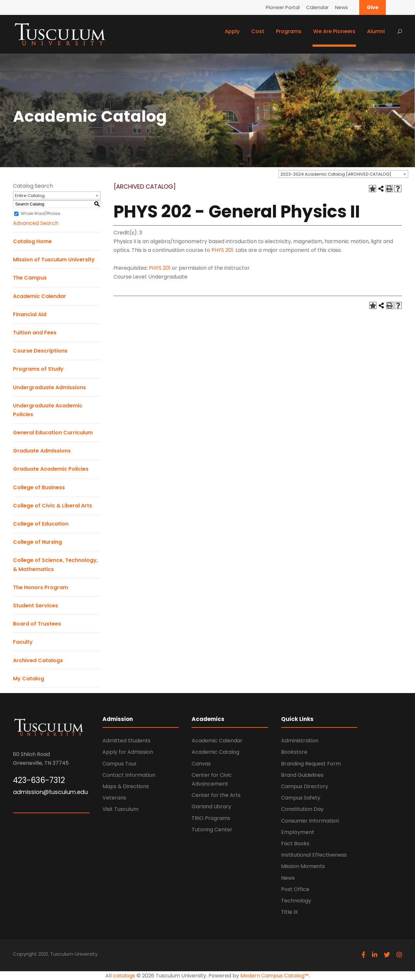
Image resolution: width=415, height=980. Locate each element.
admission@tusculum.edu (50, 792)
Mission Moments (303, 866)
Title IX (290, 912)
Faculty (23, 642)
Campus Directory (305, 786)
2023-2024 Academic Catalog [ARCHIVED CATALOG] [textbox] (336, 174)
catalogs (124, 976)
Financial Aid (30, 314)
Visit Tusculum (120, 809)
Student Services (36, 606)
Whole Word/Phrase (40, 213)
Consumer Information (310, 821)
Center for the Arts (216, 795)
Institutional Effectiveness (314, 855)
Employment (298, 832)
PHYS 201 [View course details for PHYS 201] (222, 250)
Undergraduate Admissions (49, 387)
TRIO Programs (211, 818)
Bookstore (294, 752)
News (341, 7)
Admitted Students (126, 741)
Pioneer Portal (283, 7)
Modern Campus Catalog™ (274, 976)
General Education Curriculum (53, 433)
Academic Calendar (40, 296)
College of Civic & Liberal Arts (53, 506)
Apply (232, 31)
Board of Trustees (37, 624)
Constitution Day (302, 809)
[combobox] (343, 174)
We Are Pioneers (334, 31)
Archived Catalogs (38, 660)
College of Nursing (37, 542)
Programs (289, 31)
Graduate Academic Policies (51, 469)
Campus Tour (120, 764)
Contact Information (129, 775)
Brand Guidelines (302, 775)
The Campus (30, 278)
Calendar (317, 7)
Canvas (201, 764)
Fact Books (295, 844)
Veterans (114, 798)
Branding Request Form (311, 764)
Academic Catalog (215, 752)
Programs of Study (38, 369)
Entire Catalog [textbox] (30, 196)
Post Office (295, 889)
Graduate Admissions (42, 451)
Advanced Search (36, 223)
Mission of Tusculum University (54, 260)
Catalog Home (32, 241)
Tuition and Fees (35, 333)
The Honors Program (41, 587)
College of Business (39, 487)
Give (373, 7)
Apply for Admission (128, 752)
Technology (296, 901)
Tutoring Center (212, 830)
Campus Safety (301, 798)
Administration (300, 741)
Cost (258, 31)
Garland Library (211, 806)
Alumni (376, 31)
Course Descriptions (40, 351)
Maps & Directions (126, 786)
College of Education (41, 524)
